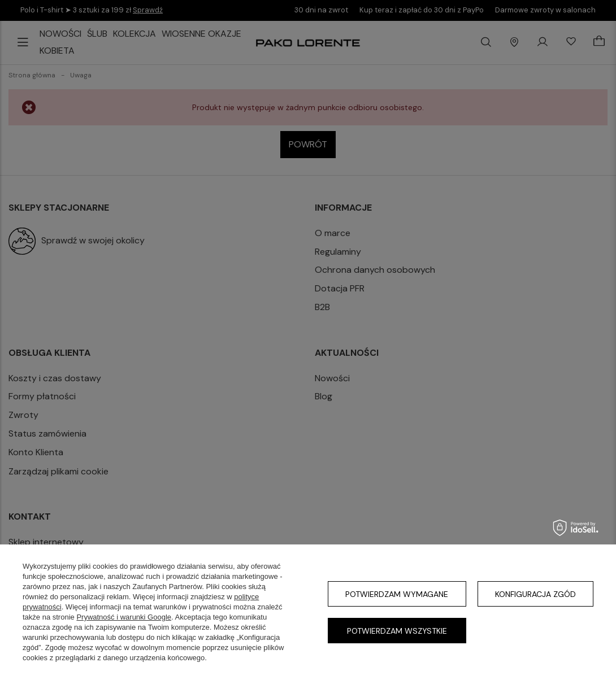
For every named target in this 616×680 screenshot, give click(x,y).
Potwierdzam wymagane (397, 594)
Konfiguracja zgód (535, 594)
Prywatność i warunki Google (124, 617)
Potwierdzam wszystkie (397, 631)
